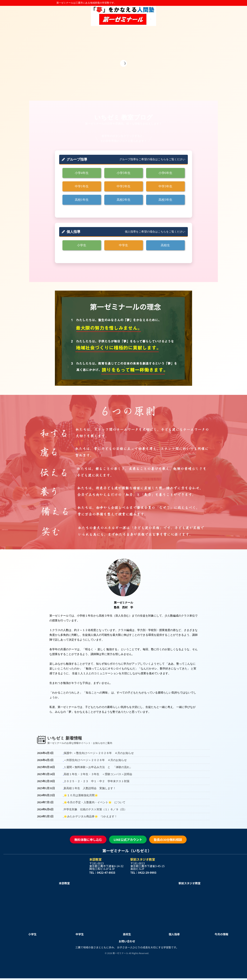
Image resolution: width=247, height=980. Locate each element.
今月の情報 (221, 934)
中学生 (123, 245)
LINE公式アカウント (128, 840)
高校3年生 (165, 200)
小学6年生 (165, 173)
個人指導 (174, 934)
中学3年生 (165, 186)
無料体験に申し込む (88, 840)
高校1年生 (82, 200)
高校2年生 (124, 200)
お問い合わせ (127, 941)
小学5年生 (124, 173)
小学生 (82, 245)
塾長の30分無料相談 (168, 840)
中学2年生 (124, 186)
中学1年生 (82, 186)
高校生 (165, 245)
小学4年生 (82, 173)
